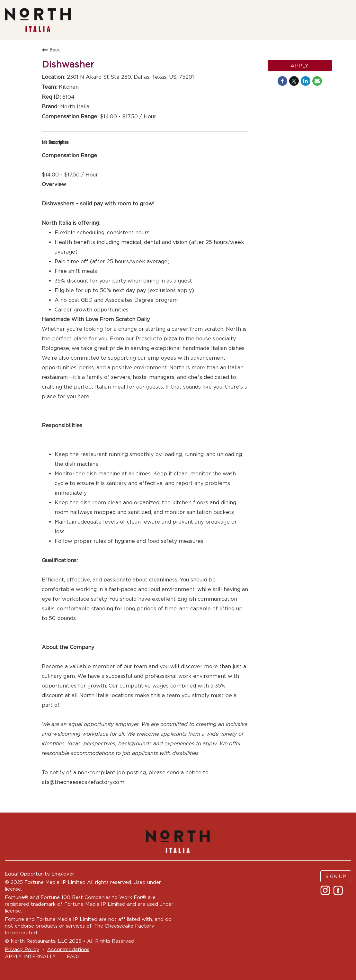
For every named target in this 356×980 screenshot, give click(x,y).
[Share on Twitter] (294, 81)
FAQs (73, 956)
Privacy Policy (22, 949)
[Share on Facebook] (282, 81)
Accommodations (68, 949)
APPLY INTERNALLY (30, 956)
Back (51, 50)
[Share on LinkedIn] (306, 81)
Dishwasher (68, 64)
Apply (300, 66)
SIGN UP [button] (336, 876)
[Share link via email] (317, 81)
